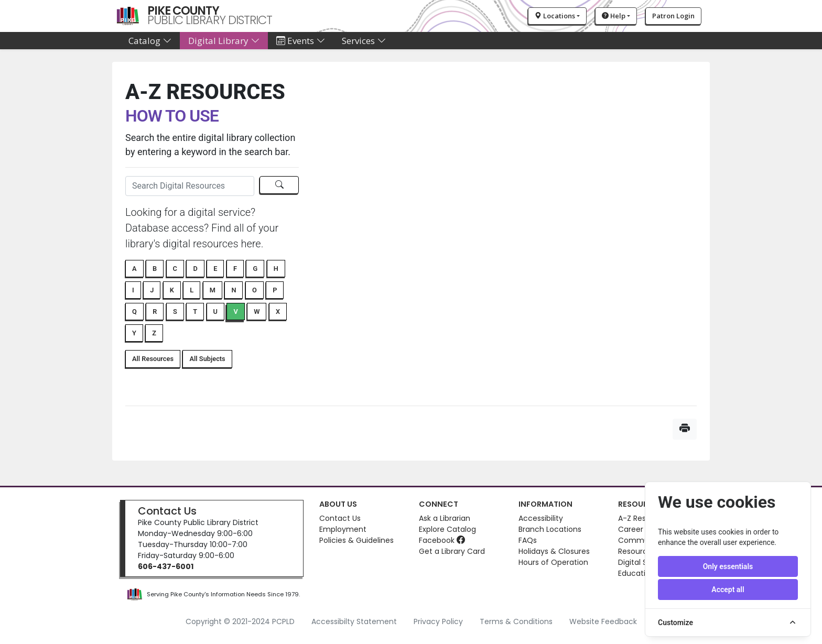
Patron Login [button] (673, 16)
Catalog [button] (150, 41)
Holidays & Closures (554, 551)
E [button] (215, 269)
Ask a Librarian (445, 518)
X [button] (278, 312)
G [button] (255, 269)
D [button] (195, 269)
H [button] (276, 269)
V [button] (235, 312)
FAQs (528, 540)
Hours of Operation (553, 562)
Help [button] (614, 16)
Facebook (442, 540)
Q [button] (134, 312)
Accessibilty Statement (354, 621)
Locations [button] (555, 16)
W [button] (257, 312)
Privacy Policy (438, 621)
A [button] (134, 269)
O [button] (255, 290)
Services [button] (364, 41)
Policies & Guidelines (356, 540)
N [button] (234, 290)
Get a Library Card (452, 551)
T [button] (195, 312)
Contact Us (167, 511)
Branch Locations (550, 529)
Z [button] (154, 333)
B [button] (155, 269)
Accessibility (541, 518)
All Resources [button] (153, 359)
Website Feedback (603, 621)
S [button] (175, 312)
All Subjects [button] (207, 359)
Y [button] (134, 333)
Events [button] (301, 41)
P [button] (275, 290)
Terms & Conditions (516, 621)
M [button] (213, 290)
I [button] (133, 290)
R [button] (155, 312)
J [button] (152, 290)
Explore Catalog (447, 529)
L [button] (192, 290)
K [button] (172, 290)
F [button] (235, 269)
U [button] (215, 312)
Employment (343, 529)
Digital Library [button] (224, 41)
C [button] (175, 269)
